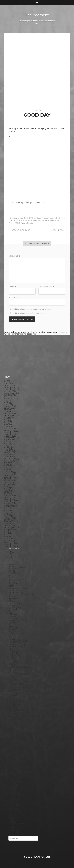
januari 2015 (9, 520)
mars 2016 (8, 494)
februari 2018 (10, 451)
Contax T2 (13, 605)
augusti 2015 (10, 507)
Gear (11, 658)
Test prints (13, 814)
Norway (12, 749)
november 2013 (11, 546)
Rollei (11, 779)
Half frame (13, 671)
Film (10, 637)
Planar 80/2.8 (14, 223)
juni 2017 (8, 466)
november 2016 (11, 479)
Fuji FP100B (14, 652)
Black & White (30, 218)
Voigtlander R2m (16, 827)
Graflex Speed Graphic (19, 667)
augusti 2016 (10, 484)
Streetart (13, 809)
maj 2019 (8, 423)
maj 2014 (8, 535)
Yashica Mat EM (16, 833)
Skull (11, 798)
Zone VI (12, 835)
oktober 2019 (10, 414)
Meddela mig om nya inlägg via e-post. (28, 313)
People (12, 757)
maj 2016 (8, 490)
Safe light (13, 788)
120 (11, 218)
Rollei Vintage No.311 (18, 783)
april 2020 (8, 402)
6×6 (10, 561)
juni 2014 (8, 533)
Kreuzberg (14, 712)
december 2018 (11, 432)
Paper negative (16, 755)
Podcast (12, 768)
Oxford (12, 751)
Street (11, 807)
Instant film (14, 693)
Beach (11, 577)
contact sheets (15, 604)
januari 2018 (9, 453)
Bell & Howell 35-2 (17, 579)
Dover (11, 626)
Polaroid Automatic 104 (19, 770)
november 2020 (11, 389)
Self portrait (14, 792)
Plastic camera (15, 766)
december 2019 (11, 410)
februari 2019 (10, 428)
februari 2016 (10, 496)
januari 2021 (9, 386)
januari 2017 (9, 475)
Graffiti (12, 665)
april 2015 (8, 514)
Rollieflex (13, 785)
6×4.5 (11, 559)
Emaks (12, 630)
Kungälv (12, 714)
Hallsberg (13, 673)
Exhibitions (13, 633)
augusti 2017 (10, 462)
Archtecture (14, 574)
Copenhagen (15, 607)
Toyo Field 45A (15, 820)
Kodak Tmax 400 (16, 704)
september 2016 (11, 483)
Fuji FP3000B (15, 656)
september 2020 (12, 393)
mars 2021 (8, 382)
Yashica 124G (14, 831)
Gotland (12, 663)
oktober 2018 (10, 436)
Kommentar (15, 256)
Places (11, 762)
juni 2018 (8, 443)
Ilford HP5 (13, 682)
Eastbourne (14, 628)
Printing (12, 777)
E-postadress (46, 287)
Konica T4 (13, 708)
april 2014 (8, 537)
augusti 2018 (10, 440)
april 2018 (8, 447)
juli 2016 (7, 486)
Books (11, 585)
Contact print (15, 602)
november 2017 (11, 456)
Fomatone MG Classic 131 (20, 647)
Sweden (31, 223)
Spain (11, 801)
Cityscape (13, 598)
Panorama (13, 753)
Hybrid (12, 678)
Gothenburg (14, 661)
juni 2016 (8, 488)
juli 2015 (7, 509)
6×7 (10, 563)
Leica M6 (12, 721)
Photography (54, 220)
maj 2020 (8, 400)
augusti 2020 (10, 395)
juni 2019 (8, 421)
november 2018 (11, 434)
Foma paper (14, 639)
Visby (11, 826)
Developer (13, 619)
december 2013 (11, 544)
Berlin (11, 581)
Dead (11, 613)
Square (24, 223)
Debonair (13, 615)
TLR (10, 816)
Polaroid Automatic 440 (19, 772)
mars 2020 (9, 404)
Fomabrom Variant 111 (18, 641)
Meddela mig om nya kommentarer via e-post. (31, 309)
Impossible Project (17, 689)
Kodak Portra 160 (16, 701)
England (12, 632)
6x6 (15, 218)
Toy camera (14, 818)
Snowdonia (14, 799)
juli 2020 (8, 397)
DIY (10, 624)
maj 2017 (8, 468)
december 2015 (11, 499)
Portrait (12, 775)
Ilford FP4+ (14, 680)
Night (11, 740)
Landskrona (14, 717)
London (12, 723)
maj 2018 (8, 445)
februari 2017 (10, 473)
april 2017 (8, 470)
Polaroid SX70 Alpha (18, 773)
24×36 (11, 553)
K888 (11, 699)
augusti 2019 (10, 417)
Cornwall (13, 609)
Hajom (39, 218)
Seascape (13, 790)
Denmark (13, 617)
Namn (12, 287)
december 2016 (11, 477)
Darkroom (13, 611)
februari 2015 (10, 518)
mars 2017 (8, 471)
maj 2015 (8, 512)
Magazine (13, 725)
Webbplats (14, 298)
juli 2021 (7, 380)
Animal (12, 572)
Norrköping (14, 747)
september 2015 (11, 505)
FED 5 (11, 635)
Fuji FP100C (14, 654)
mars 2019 (8, 427)
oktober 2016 (10, 481)
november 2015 (11, 501)
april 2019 (8, 425)
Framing (12, 650)
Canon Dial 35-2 (16, 592)
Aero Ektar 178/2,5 (17, 568)
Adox (11, 566)
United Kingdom (16, 824)
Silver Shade (14, 794)
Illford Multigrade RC (18, 688)
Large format (15, 719)
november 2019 (11, 412)
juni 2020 (8, 399)
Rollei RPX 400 (15, 781)
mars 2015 (8, 516)
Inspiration (13, 691)
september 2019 (11, 415)
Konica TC (13, 710)
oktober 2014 (10, 525)
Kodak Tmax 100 (16, 702)
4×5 (10, 555)
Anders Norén (41, 860)
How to (12, 676)
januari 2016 (9, 497)
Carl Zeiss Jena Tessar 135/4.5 (21, 594)
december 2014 (11, 522)
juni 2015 (8, 511)
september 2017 (11, 460)
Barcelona (13, 576)
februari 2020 (10, 406)
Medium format (34, 220)
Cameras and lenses (18, 589)
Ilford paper (14, 686)
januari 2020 (10, 408)
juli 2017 (7, 464)
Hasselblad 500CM (51, 218)
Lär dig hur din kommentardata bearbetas (35, 333)
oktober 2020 (10, 391)
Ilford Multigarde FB (18, 684)
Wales (11, 829)
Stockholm (14, 805)
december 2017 (11, 455)
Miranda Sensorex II (17, 736)
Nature (44, 220)
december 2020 (11, 387)
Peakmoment (37, 15)
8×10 (11, 564)
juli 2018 (8, 442)
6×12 (10, 557)
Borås (11, 587)
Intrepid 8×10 (15, 695)
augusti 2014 (10, 529)
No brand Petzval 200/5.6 (20, 744)
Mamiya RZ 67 (15, 727)
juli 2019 (7, 419)
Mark (25, 220)
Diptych (12, 622)
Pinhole (12, 760)
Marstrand (13, 730)
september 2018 (11, 438)
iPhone (12, 697)
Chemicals (13, 596)
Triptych (12, 822)
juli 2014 (7, 531)
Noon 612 (13, 745)
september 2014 (11, 527)
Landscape (17, 220)
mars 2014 (8, 539)
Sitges (11, 796)
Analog (20, 218)
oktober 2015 (10, 503)
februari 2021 (10, 384)
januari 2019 (9, 430)
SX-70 (11, 813)
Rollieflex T (14, 786)
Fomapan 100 (15, 643)
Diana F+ (12, 620)
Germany (13, 660)
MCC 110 (12, 732)
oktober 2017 (10, 458)
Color (11, 600)
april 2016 (8, 492)
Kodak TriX (13, 706)
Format (12, 648)
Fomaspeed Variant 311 (19, 645)
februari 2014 (10, 540)
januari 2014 (9, 542)
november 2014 (11, 524)
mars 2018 (8, 449)
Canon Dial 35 (15, 591)
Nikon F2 (13, 742)
